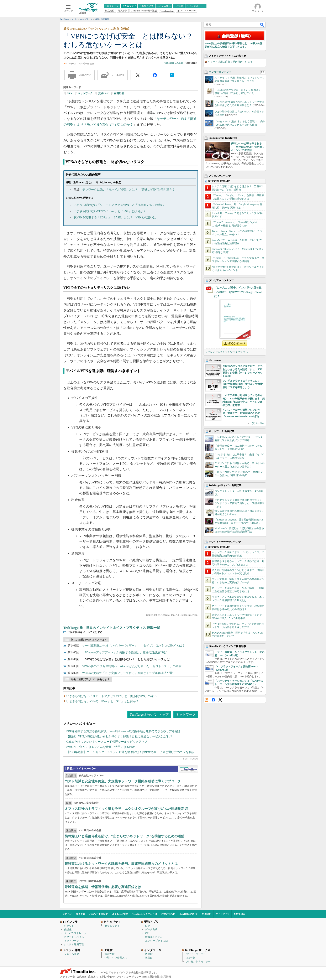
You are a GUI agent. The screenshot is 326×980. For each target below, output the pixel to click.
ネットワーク (85, 93)
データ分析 (151, 929)
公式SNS (81, 977)
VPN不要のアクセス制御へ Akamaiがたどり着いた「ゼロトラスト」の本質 (132, 666)
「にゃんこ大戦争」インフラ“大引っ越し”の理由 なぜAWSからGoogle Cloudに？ (238, 292)
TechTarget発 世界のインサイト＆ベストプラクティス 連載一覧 (112, 628)
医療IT (149, 954)
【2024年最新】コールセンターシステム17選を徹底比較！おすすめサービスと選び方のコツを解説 (130, 752)
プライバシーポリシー (129, 977)
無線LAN (103, 93)
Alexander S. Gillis (173, 63)
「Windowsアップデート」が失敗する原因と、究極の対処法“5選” (125, 652)
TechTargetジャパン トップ (149, 714)
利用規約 (207, 914)
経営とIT (109, 954)
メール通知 (117, 75)
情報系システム (154, 937)
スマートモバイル (74, 937)
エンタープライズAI (156, 941)
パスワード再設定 (99, 914)
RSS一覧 (190, 958)
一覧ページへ (257, 423)
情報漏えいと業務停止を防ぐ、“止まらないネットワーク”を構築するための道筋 (125, 836)
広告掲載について (189, 914)
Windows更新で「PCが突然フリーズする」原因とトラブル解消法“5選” (128, 673)
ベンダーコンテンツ (220, 72)
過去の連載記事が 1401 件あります (90, 679)
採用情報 (166, 977)
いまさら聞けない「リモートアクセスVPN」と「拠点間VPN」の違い (119, 205)
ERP (147, 926)
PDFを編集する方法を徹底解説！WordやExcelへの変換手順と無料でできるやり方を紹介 (123, 731)
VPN (70, 93)
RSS (207, 700)
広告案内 (93, 977)
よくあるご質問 (120, 914)
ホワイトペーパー (196, 954)
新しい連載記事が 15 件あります (89, 640)
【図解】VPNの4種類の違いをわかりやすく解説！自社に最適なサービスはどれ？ (119, 737)
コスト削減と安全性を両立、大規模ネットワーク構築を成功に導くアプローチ (123, 781)
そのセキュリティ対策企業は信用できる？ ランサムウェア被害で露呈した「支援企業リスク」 (240, 503)
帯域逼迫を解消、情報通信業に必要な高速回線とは (103, 887)
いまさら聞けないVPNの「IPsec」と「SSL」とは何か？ (110, 211)
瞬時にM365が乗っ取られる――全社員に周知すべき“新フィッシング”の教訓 (248, 147)
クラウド (69, 926)
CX (147, 933)
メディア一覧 (68, 977)
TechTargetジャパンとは (145, 914)
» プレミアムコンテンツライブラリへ (227, 352)
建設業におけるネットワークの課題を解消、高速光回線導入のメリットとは (121, 864)
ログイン (67, 914)
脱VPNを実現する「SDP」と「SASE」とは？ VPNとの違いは (115, 217)
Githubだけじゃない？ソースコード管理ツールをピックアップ (107, 742)
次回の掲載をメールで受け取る (85, 632)
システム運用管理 (74, 944)
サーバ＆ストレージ (75, 933)
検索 (262, 25)
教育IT (149, 958)
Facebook (213, 700)
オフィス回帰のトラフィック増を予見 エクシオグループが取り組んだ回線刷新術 (126, 809)
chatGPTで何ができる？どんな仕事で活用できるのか (101, 747)
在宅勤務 (119, 93)
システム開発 (72, 954)
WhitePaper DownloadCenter (188, 769)
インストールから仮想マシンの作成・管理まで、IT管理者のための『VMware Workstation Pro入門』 (241, 413)
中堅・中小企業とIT (116, 958)
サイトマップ (222, 914)
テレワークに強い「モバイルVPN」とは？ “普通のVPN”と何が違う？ (129, 190)
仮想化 (68, 929)
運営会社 (154, 977)
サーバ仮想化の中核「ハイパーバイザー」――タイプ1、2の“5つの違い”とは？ (134, 646)
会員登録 (80, 914)
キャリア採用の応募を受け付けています (230, 62)
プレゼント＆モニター (198, 961)
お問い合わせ (168, 914)
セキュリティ (112, 926)
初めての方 (239, 914)
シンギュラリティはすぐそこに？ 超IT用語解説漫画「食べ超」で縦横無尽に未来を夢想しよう (243, 384)
